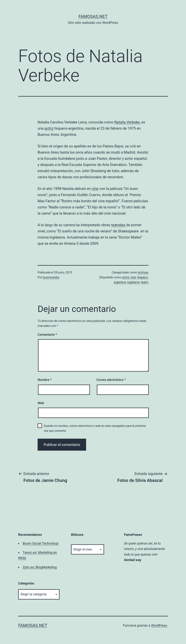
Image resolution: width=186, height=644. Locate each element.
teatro (145, 282)
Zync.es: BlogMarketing (40, 567)
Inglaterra (133, 282)
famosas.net (93, 17)
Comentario (47, 335)
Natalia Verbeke (127, 122)
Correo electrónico (111, 380)
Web (41, 403)
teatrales (118, 225)
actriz (49, 128)
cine (95, 189)
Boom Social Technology (41, 543)
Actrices (143, 272)
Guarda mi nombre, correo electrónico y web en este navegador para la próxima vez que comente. (95, 428)
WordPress (159, 625)
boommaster (51, 277)
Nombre (45, 380)
